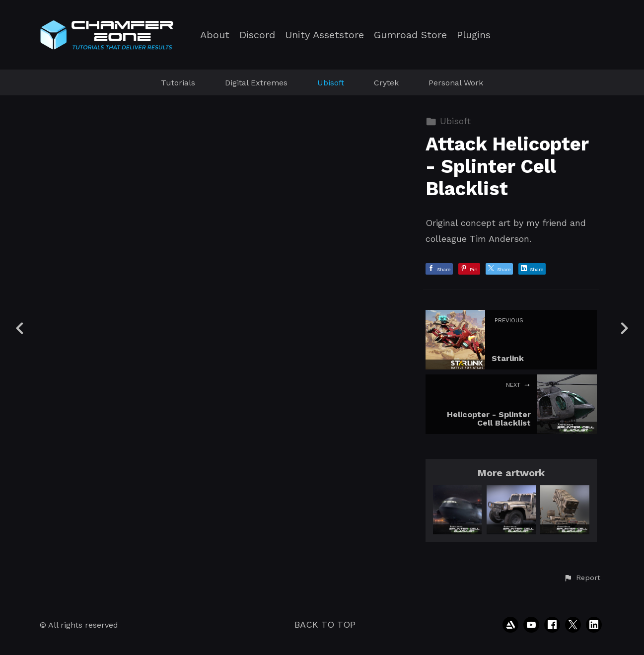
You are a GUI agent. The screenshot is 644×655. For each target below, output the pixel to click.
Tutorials (178, 83)
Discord (257, 35)
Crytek (386, 83)
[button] (582, 578)
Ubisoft (331, 83)
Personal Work (456, 83)
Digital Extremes (256, 83)
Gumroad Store (410, 35)
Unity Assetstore (324, 35)
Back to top (325, 624)
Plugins (474, 35)
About (215, 35)
